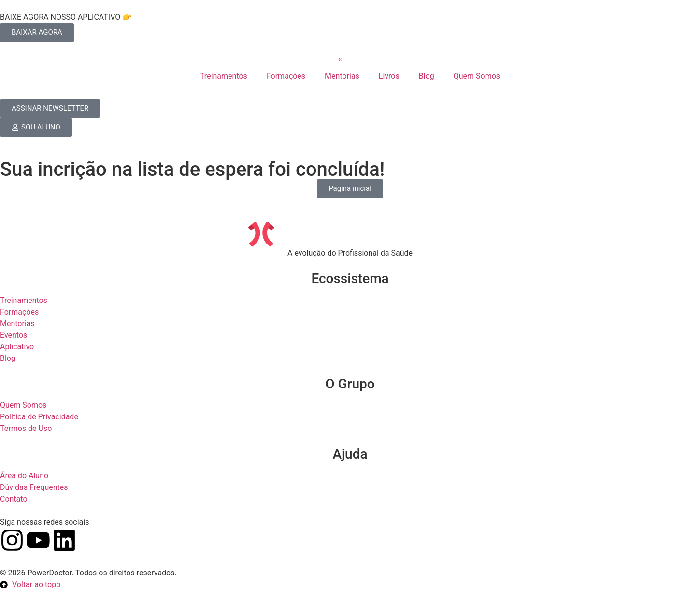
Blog (427, 76)
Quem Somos (477, 76)
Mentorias (342, 76)
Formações (286, 76)
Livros (389, 76)
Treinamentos (224, 76)
